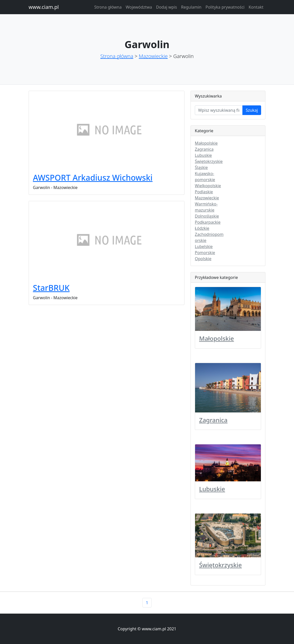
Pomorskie (205, 253)
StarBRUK (51, 288)
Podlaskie (204, 192)
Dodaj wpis (167, 7)
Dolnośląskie (207, 216)
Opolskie (203, 259)
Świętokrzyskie (209, 161)
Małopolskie (206, 143)
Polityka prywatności (225, 7)
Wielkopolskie (208, 186)
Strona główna (108, 7)
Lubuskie (203, 155)
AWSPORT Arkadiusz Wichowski (93, 177)
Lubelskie (204, 247)
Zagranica (204, 149)
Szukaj (252, 110)
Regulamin (191, 7)
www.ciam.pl (44, 7)
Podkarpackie (208, 222)
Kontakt (256, 7)
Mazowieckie (153, 56)
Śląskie (201, 167)
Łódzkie (202, 228)
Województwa (139, 7)
